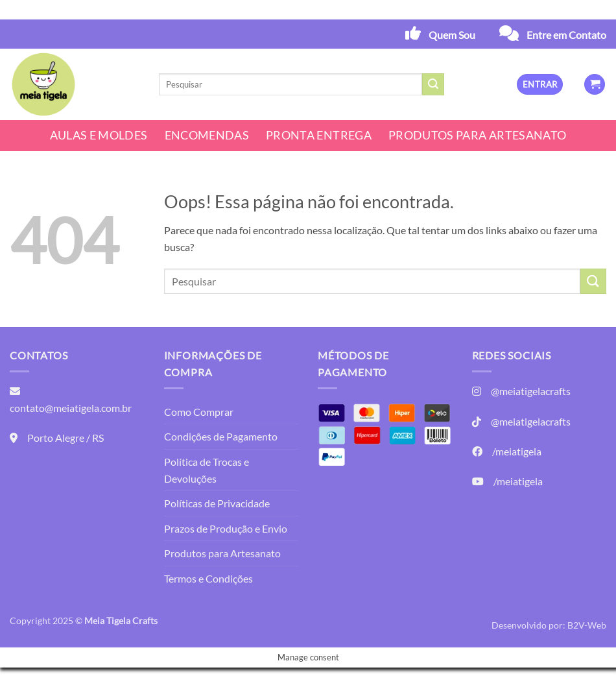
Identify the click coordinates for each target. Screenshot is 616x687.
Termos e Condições (208, 578)
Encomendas (207, 135)
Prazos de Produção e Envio (226, 528)
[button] (540, 85)
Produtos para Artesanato (477, 135)
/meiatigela (517, 451)
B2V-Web (587, 625)
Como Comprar (199, 412)
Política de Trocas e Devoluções (207, 470)
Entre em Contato (566, 35)
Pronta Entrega (319, 135)
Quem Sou (452, 35)
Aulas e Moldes (99, 135)
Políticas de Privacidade (217, 503)
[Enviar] (433, 84)
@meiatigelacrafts (531, 391)
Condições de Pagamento (221, 436)
